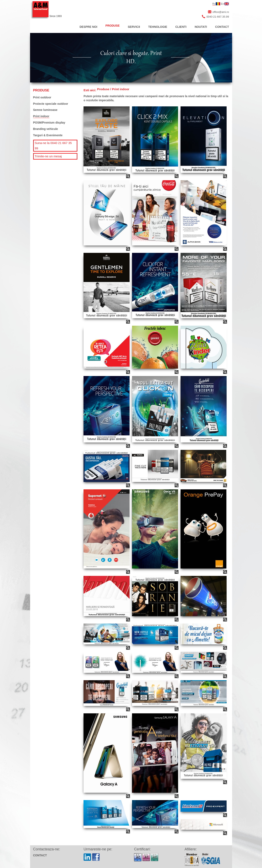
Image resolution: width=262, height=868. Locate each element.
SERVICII (134, 27)
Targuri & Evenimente (48, 135)
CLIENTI (181, 27)
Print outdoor (42, 97)
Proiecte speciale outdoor (51, 104)
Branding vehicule (46, 129)
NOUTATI (201, 27)
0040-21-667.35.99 (218, 17)
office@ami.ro (221, 12)
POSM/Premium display (49, 123)
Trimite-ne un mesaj (48, 156)
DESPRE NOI (88, 27)
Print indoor (41, 116)
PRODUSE (112, 26)
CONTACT (222, 27)
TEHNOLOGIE (158, 27)
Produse (103, 89)
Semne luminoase (45, 110)
